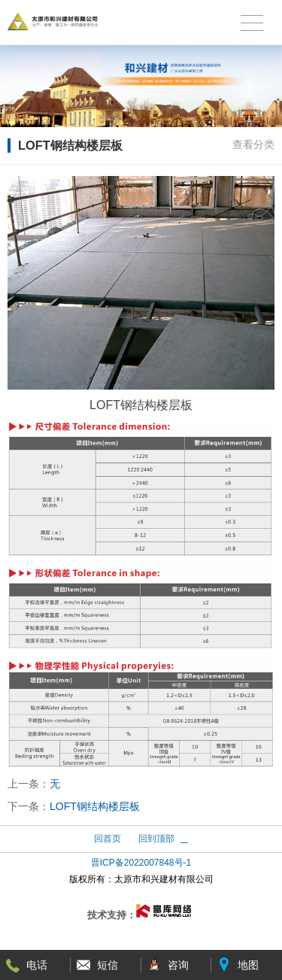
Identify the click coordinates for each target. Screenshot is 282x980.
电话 (37, 965)
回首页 (108, 839)
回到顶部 (156, 839)
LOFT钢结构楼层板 (95, 806)
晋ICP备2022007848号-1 (141, 863)
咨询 (178, 965)
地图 (248, 965)
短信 (108, 965)
